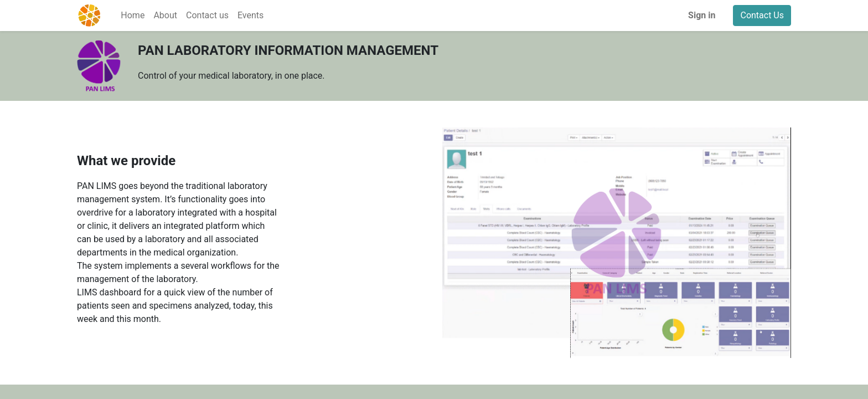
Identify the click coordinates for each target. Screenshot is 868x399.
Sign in (702, 15)
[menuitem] (133, 16)
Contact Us (762, 15)
